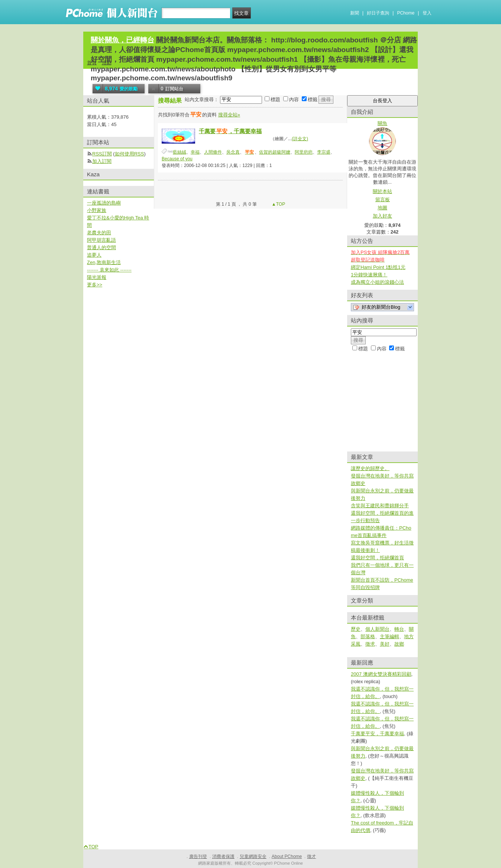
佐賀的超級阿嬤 (275, 152)
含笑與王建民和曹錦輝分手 (380, 506)
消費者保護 (223, 856)
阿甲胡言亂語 (101, 240)
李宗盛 (324, 152)
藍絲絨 (180, 152)
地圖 (382, 208)
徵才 (311, 856)
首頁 (92, 63)
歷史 (356, 629)
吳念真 (233, 152)
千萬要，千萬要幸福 (230, 131)
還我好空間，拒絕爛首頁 (377, 558)
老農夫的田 (99, 233)
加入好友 (382, 216)
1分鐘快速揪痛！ (369, 275)
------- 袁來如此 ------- (109, 270)
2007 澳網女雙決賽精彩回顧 (381, 674)
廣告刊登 (198, 856)
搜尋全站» (229, 115)
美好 (385, 644)
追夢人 (94, 255)
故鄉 (399, 644)
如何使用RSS (130, 154)
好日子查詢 (378, 13)
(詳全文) (300, 139)
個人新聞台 (377, 629)
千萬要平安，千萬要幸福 (377, 734)
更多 (95, 285)
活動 (107, 63)
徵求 (370, 644)
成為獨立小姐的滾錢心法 (377, 282)
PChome (406, 13)
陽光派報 (97, 277)
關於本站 (382, 191)
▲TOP (278, 204)
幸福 (195, 152)
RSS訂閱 (102, 154)
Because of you (177, 159)
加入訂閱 (102, 161)
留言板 (383, 200)
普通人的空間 (101, 247)
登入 (427, 13)
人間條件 (213, 152)
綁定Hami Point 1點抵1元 (378, 267)
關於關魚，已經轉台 (122, 40)
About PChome (287, 856)
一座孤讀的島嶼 (104, 203)
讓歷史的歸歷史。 (370, 468)
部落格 (368, 636)
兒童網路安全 (253, 856)
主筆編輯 (390, 636)
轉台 (399, 629)
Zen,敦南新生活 (104, 262)
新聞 (355, 13)
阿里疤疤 (304, 152)
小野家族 (97, 210)
